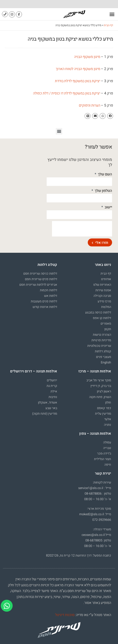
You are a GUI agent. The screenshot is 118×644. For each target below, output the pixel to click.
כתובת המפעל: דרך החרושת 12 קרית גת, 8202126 (79, 556)
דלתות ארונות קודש (45, 307)
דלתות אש (51, 296)
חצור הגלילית (103, 459)
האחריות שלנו (102, 285)
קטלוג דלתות (103, 351)
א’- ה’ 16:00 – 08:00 (98, 499)
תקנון (108, 329)
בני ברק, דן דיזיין (101, 386)
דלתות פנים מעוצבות (44, 301)
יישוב (108, 207)
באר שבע (51, 408)
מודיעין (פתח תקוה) (45, 414)
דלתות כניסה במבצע (98, 312)
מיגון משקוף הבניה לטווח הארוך (78, 69)
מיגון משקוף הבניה (87, 57)
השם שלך (105, 174)
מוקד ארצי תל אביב (99, 380)
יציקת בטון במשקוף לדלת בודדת (78, 81)
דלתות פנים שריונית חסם (41, 279)
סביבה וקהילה (102, 296)
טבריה (107, 448)
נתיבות (53, 397)
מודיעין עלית (103, 414)
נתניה (108, 425)
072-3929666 (102, 520)
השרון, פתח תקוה (100, 397)
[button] (112, 14)
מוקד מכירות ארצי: (99, 509)
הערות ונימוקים (90, 105)
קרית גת (52, 386)
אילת (54, 391)
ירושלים (52, 380)
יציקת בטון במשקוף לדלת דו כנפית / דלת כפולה (67, 93)
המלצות (106, 307)
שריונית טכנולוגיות (99, 346)
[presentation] (82, 229)
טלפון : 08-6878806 (98, 494)
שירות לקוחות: (102, 483)
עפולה (107, 442)
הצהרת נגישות (102, 335)
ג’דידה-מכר (104, 454)
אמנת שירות (103, 290)
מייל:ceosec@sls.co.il (96, 535)
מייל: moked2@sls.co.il (95, 514)
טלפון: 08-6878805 (98, 540)
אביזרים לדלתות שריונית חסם (38, 285)
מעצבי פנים (104, 357)
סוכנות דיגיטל (65, 615)
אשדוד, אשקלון (48, 403)
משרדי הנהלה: (102, 529)
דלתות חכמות (49, 290)
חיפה (108, 465)
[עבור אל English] (86, 362)
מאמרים (106, 324)
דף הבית (109, 25)
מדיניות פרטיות (101, 340)
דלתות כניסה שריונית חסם (40, 274)
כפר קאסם (104, 408)
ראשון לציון (104, 391)
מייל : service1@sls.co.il (95, 488)
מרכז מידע (104, 301)
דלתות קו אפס (102, 318)
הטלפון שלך (103, 191)
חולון (108, 403)
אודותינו (106, 279)
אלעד (108, 419)
